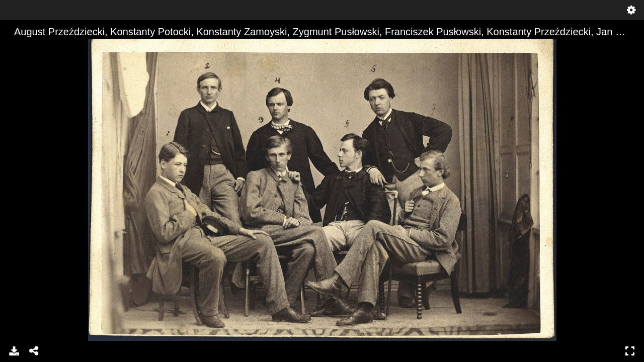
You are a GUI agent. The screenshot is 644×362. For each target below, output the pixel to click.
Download (14, 351)
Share (34, 351)
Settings (631, 10)
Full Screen (630, 351)
